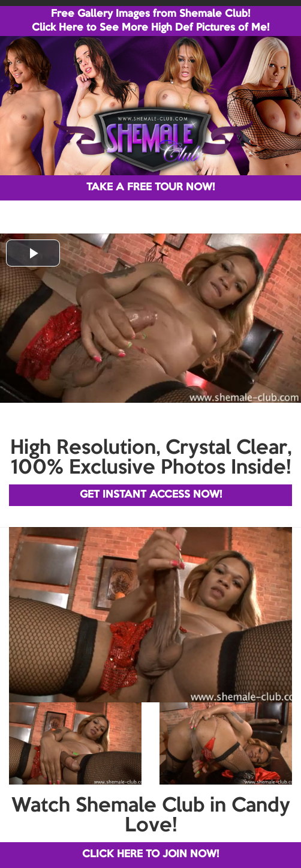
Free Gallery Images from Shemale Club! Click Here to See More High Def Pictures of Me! (150, 21)
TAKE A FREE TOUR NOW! (150, 188)
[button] (33, 253)
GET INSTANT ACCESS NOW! (151, 495)
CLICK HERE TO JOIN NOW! (150, 854)
